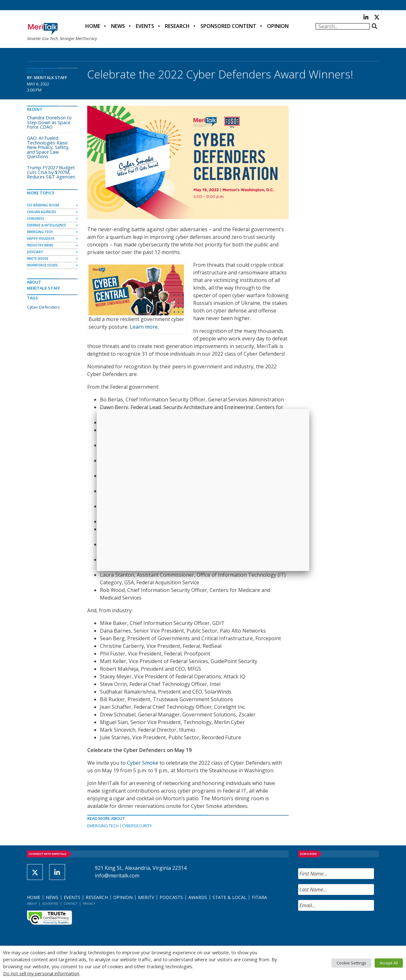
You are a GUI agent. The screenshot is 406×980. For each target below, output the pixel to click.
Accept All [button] (389, 963)
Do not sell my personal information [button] (41, 973)
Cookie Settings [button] (351, 963)
